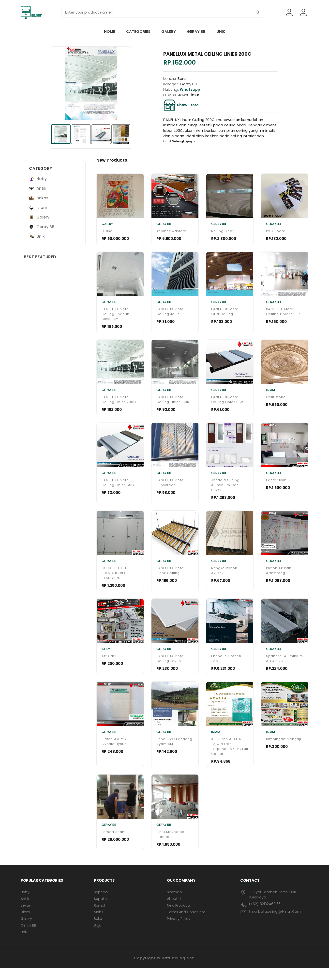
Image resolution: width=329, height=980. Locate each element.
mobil (99, 923)
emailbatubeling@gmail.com (276, 922)
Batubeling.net (178, 970)
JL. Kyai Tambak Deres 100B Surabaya (273, 905)
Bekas (26, 916)
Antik (25, 909)
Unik (221, 31)
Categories (138, 31)
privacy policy (179, 930)
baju (98, 937)
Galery (169, 31)
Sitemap (175, 902)
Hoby (25, 902)
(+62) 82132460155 (265, 915)
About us (175, 909)
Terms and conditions (187, 923)
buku (98, 930)
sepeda (101, 902)
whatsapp (190, 89)
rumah (100, 916)
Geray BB (196, 31)
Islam (25, 923)
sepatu (101, 909)
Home (110, 31)
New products (180, 916)
